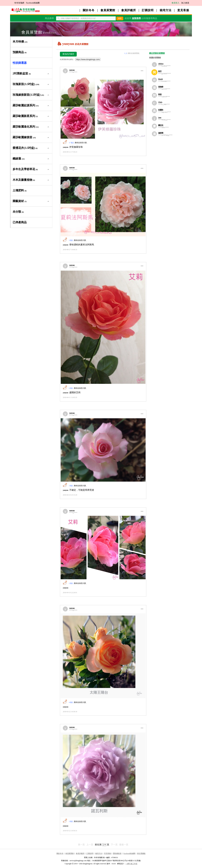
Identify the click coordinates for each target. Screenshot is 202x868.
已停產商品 (20, 222)
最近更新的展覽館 (157, 53)
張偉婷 (161, 87)
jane (160, 118)
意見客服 (183, 10)
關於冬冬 (89, 10)
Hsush (160, 79)
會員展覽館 (108, 10)
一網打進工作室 (131, 864)
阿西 (160, 94)
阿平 (160, 71)
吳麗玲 (161, 110)
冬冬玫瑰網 (19, 3)
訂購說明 (148, 10)
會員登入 (175, 3)
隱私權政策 (117, 853)
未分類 (18, 212)
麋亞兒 (161, 125)
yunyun (72, 70)
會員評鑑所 (129, 10)
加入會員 (185, 3)
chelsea (161, 64)
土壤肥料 (20, 190)
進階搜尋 (136, 18)
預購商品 (20, 52)
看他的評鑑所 (68, 54)
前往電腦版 (141, 853)
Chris (160, 102)
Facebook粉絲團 (33, 3)
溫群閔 (161, 133)
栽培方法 (166, 10)
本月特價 (20, 42)
